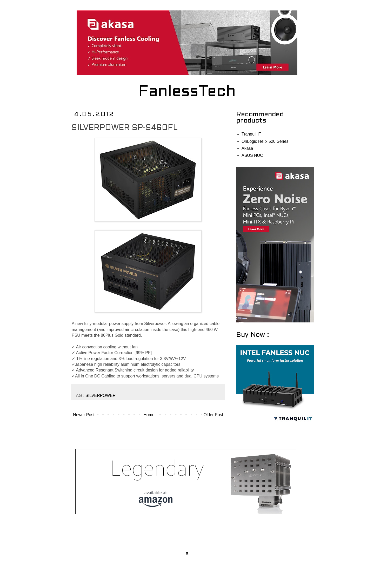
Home (149, 415)
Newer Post (84, 415)
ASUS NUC (252, 155)
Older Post (213, 415)
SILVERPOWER (101, 396)
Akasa (247, 148)
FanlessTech (187, 92)
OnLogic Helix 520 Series (265, 141)
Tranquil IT (251, 134)
